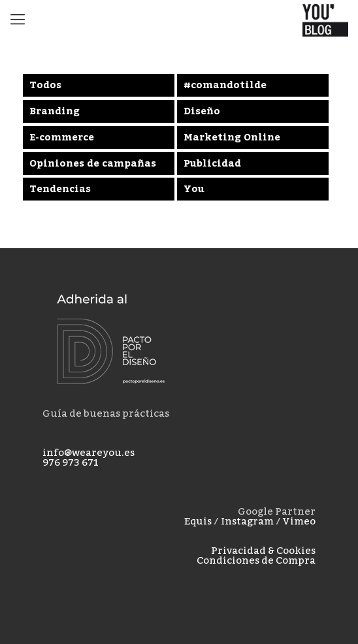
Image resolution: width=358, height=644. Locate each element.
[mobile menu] (18, 20)
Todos (45, 85)
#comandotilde (225, 85)
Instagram (247, 521)
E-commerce (62, 137)
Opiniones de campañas (93, 163)
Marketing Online (232, 137)
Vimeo (299, 521)
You (194, 189)
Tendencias (60, 189)
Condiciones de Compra (256, 560)
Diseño (202, 111)
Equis (198, 521)
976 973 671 (71, 462)
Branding (55, 111)
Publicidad (212, 163)
